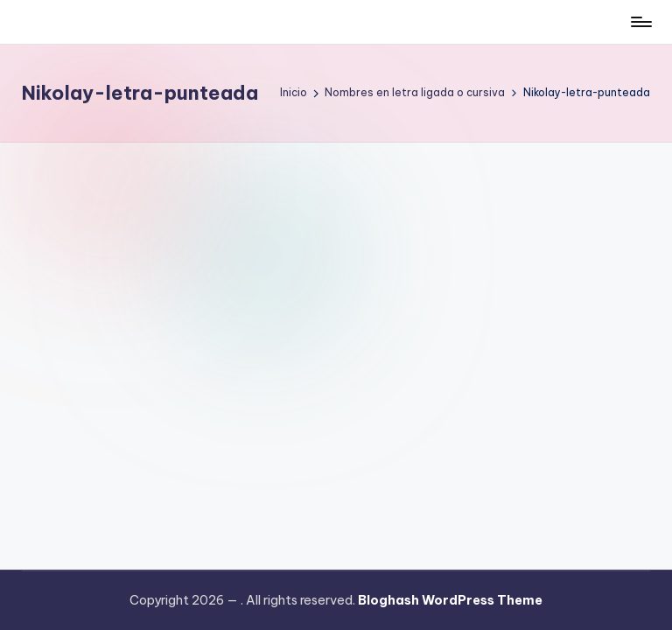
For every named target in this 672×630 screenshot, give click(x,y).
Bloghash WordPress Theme (450, 600)
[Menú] (640, 22)
